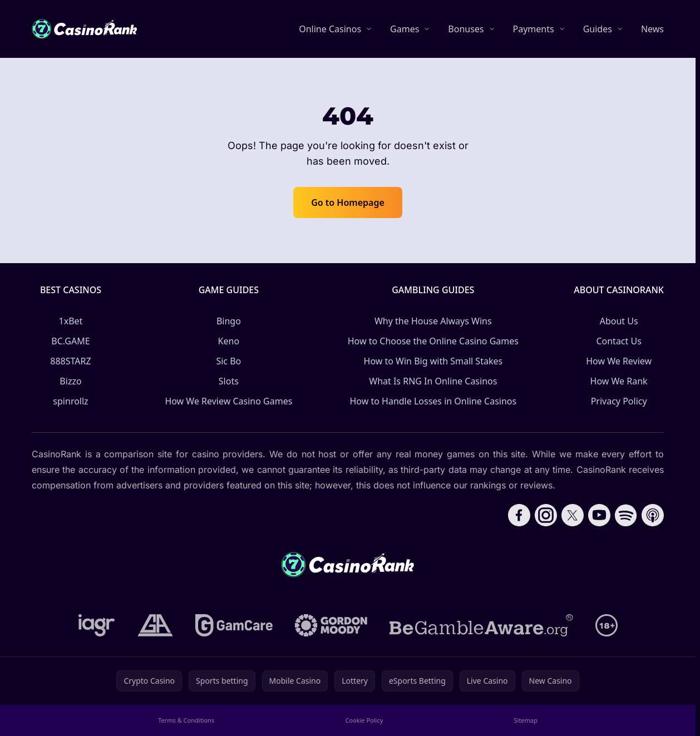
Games (405, 29)
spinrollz (70, 401)
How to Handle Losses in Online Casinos (433, 401)
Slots (229, 381)
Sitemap (526, 720)
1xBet (71, 321)
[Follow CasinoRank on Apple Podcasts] (653, 515)
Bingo (229, 321)
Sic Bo (228, 361)
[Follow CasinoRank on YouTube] (599, 515)
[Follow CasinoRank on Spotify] (626, 515)
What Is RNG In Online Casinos (433, 381)
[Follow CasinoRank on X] (573, 515)
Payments (534, 29)
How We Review (619, 361)
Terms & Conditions (186, 720)
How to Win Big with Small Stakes (433, 361)
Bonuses (466, 29)
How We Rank (619, 381)
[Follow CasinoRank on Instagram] (546, 515)
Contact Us (618, 341)
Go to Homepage (348, 202)
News (652, 29)
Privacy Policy (619, 401)
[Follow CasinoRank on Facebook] (519, 515)
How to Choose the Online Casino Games (433, 341)
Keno (229, 341)
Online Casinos (330, 29)
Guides (598, 29)
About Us (619, 321)
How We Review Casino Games (228, 401)
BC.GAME (70, 341)
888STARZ (70, 361)
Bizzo (70, 381)
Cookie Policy (364, 720)
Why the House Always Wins (433, 321)
